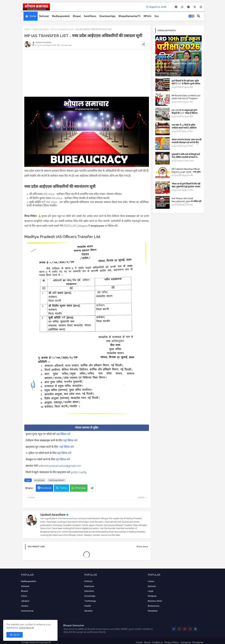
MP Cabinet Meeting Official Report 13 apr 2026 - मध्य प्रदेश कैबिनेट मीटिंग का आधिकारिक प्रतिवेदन (186, 172)
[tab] (31, 16)
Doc (157, 16)
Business (152, 586)
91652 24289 (79, 472)
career (151, 581)
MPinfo (147, 16)
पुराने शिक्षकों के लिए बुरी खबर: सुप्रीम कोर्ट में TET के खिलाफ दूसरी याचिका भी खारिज (186, 84)
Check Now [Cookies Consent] (25, 628)
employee (39, 480)
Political (88, 581)
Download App (107, 16)
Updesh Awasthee (53, 515)
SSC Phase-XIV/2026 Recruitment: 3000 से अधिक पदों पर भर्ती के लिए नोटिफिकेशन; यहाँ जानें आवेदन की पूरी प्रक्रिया (186, 203)
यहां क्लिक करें (63, 434)
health (88, 606)
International (27, 611)
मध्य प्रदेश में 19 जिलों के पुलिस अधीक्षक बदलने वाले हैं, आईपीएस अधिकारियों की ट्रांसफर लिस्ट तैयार (184, 128)
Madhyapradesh (61, 16)
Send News (90, 16)
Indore (24, 596)
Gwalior (25, 606)
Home (33, 16)
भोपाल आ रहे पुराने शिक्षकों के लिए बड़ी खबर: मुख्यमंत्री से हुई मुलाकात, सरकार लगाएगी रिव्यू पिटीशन (186, 187)
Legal (151, 591)
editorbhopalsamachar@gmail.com (60, 466)
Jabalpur (25, 601)
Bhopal (77, 16)
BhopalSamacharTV (130, 16)
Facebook (46, 488)
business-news (155, 601)
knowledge (90, 596)
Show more (142, 547)
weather (89, 611)
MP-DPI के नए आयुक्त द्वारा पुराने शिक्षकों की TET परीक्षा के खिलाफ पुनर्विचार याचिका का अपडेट (185, 113)
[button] (191, 16)
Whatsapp (80, 488)
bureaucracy (154, 606)
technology (90, 601)
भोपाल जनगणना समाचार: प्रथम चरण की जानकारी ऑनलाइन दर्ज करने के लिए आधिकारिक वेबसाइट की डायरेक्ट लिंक (186, 142)
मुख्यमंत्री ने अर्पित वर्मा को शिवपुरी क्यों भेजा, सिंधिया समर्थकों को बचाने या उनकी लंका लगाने (186, 157)
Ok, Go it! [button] (15, 635)
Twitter (63, 488)
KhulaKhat (153, 611)
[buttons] (176, 7)
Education (89, 591)
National (44, 16)
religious (152, 596)
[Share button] (92, 488)
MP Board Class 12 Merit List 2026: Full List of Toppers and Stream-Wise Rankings (186, 98)
